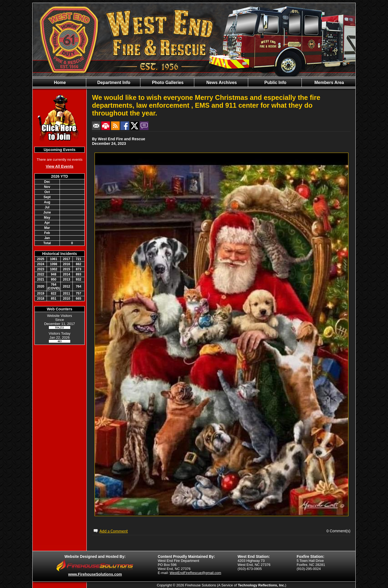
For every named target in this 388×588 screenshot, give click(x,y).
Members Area (328, 83)
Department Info (113, 83)
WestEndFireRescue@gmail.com (195, 573)
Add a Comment (114, 531)
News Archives (221, 83)
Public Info (275, 83)
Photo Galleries (167, 83)
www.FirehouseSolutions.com (95, 574)
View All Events (60, 166)
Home (59, 83)
